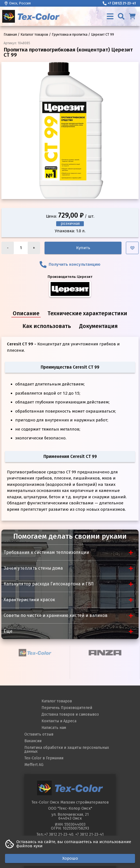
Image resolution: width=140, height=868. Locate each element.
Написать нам (54, 728)
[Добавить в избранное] (132, 248)
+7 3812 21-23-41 (90, 834)
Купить (83, 248)
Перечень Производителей (67, 708)
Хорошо (70, 858)
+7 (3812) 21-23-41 (119, 3)
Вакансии (33, 741)
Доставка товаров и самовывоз (70, 714)
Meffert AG (34, 765)
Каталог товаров (57, 701)
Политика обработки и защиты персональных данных (67, 750)
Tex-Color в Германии (44, 758)
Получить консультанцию (70, 264)
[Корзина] (132, 16)
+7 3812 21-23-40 (59, 834)
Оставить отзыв (39, 734)
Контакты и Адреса (59, 721)
